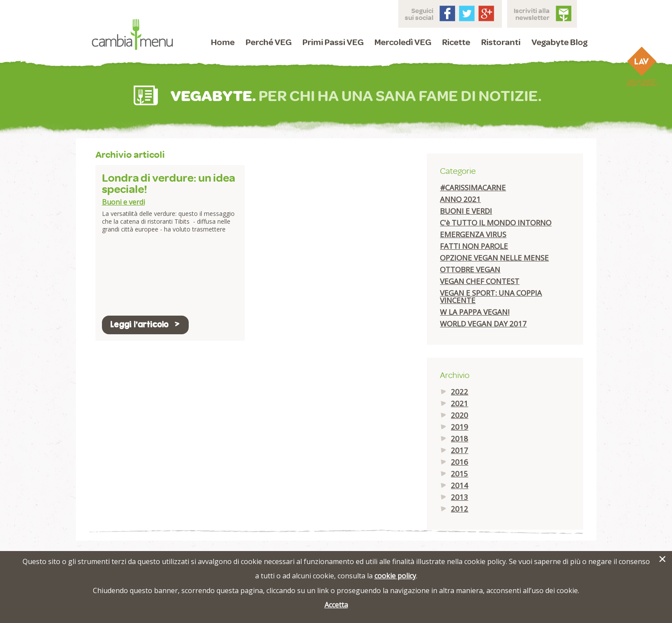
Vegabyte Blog (559, 42)
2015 (459, 474)
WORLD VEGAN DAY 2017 (483, 324)
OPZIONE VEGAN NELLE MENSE (494, 258)
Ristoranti (501, 42)
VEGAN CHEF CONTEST (480, 281)
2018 (459, 439)
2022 (459, 392)
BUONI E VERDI (466, 211)
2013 (459, 497)
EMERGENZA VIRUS (473, 234)
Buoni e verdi (123, 202)
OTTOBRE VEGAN (470, 269)
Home (223, 42)
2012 (459, 509)
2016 (459, 462)
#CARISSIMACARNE (473, 188)
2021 (459, 403)
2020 (459, 415)
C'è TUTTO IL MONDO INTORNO (496, 223)
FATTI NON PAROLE (474, 246)
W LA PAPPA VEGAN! (475, 312)
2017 (459, 450)
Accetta (336, 605)
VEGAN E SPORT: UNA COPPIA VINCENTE (491, 297)
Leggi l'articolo (145, 325)
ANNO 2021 (460, 199)
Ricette (456, 42)
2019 (459, 427)
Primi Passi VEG (333, 42)
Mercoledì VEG (403, 42)
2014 (459, 485)
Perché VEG (269, 42)
